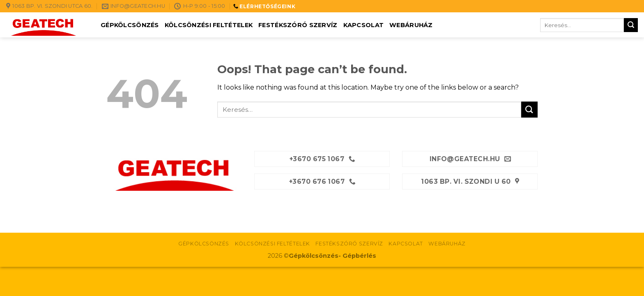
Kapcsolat (364, 25)
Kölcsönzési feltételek (209, 25)
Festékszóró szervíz (298, 25)
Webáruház (411, 25)
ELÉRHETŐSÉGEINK (267, 6)
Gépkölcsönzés (130, 25)
